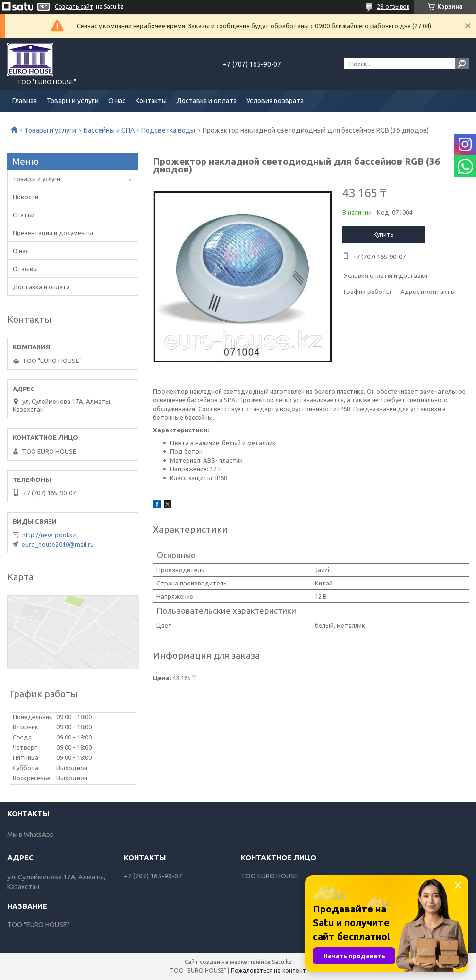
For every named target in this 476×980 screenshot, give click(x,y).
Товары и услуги (73, 101)
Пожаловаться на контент (268, 971)
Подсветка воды (168, 130)
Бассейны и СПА (109, 130)
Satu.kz (282, 962)
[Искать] (462, 64)
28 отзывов (393, 7)
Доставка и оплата (206, 101)
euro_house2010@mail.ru (58, 544)
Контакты (151, 101)
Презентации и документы (53, 233)
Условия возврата (275, 101)
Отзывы (25, 269)
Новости (25, 197)
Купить (384, 234)
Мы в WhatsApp (31, 834)
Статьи (24, 215)
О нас (117, 101)
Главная (25, 101)
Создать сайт (74, 7)
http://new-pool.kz (49, 535)
